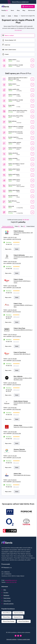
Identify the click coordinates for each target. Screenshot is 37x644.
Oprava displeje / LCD (9, 40)
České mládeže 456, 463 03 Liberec (22, 475)
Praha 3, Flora (18, 303)
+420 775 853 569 (16, 288)
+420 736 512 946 (12, 432)
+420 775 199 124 (12, 335)
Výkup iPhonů (6, 601)
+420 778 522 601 (12, 408)
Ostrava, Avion (18, 425)
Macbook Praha (18, 617)
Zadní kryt (6, 45)
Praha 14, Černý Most (20, 352)
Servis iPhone (6, 613)
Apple (9, 16)
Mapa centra (8, 249)
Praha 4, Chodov (18, 279)
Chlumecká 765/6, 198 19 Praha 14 (22, 354)
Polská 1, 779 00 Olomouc (20, 451)
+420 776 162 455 (12, 262)
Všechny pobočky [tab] (8, 226)
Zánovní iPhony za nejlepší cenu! (20, 2)
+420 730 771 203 (12, 237)
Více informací (18, 30)
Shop (18, 10)
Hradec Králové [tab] (31, 226)
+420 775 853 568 (12, 286)
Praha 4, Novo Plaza (19, 328)
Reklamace (5, 595)
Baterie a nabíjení (8, 35)
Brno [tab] (23, 226)
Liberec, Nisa (17, 474)
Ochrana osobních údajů (24, 639)
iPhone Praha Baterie (24, 621)
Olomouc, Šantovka (19, 449)
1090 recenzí (16, 439)
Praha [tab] (17, 226)
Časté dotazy (6, 598)
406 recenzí (16, 463)
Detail (17, 249)
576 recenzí (16, 415)
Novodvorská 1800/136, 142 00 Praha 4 (23, 330)
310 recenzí (16, 342)
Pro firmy (5, 593)
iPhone (16, 16)
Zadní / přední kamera (9, 50)
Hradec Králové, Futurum (21, 401)
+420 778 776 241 (16, 312)
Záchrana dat (31, 10)
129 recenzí (16, 366)
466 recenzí (16, 487)
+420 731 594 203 (12, 383)
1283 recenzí (16, 317)
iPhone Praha (6, 617)
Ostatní (5, 54)
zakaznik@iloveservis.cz (11, 580)
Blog (24, 10)
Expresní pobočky (18, 613)
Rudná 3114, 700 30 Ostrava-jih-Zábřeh (23, 427)
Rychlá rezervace (28, 7)
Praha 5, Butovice (19, 231)
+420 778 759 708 (16, 239)
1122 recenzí (16, 244)
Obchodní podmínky (8, 604)
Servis (12, 10)
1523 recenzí (16, 390)
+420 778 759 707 (16, 385)
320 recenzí (16, 269)
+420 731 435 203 (12, 310)
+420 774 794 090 (12, 359)
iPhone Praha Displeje (9, 621)
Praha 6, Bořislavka (19, 255)
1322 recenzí (16, 293)
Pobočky (5, 10)
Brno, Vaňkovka (18, 376)
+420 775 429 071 (12, 480)
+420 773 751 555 (12, 456)
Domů (3, 16)
